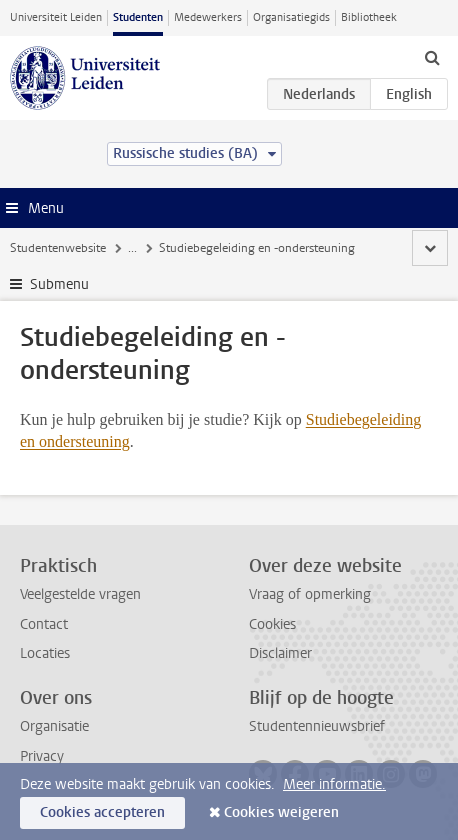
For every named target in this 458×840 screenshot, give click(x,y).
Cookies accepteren (102, 812)
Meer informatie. (334, 784)
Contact (44, 624)
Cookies (272, 624)
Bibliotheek (369, 17)
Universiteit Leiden (56, 17)
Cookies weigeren (281, 812)
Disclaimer (280, 653)
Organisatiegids (291, 17)
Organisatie (54, 726)
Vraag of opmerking (310, 594)
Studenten (138, 17)
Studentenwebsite (58, 248)
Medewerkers (208, 17)
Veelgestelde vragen (80, 594)
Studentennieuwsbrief (317, 726)
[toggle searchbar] (432, 57)
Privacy (42, 756)
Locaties (45, 653)
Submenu (59, 284)
